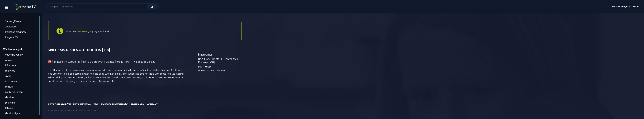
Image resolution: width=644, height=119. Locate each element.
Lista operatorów (60, 104)
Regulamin (137, 104)
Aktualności (11, 27)
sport (8, 76)
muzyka (9, 87)
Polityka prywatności (114, 104)
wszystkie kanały (14, 55)
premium (10, 103)
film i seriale (11, 81)
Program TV (12, 37)
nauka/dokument (14, 92)
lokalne (9, 108)
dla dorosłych (13, 113)
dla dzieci (10, 97)
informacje (11, 65)
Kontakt (152, 104)
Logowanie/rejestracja (626, 7)
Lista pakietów (82, 104)
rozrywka (10, 71)
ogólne (9, 60)
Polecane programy (16, 32)
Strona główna (13, 21)
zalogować (82, 31)
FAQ (96, 104)
